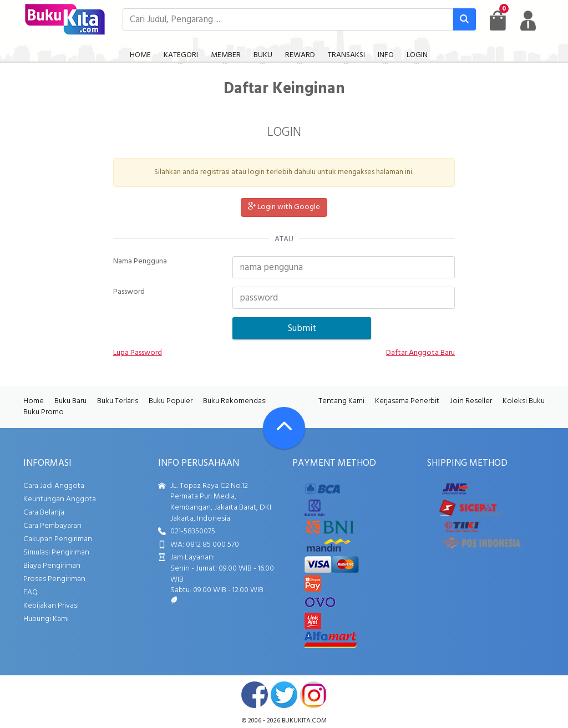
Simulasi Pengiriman (56, 553)
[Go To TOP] (284, 428)
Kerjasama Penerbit (407, 401)
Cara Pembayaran (52, 526)
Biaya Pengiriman (52, 566)
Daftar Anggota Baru (420, 353)
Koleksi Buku (524, 401)
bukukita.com (304, 721)
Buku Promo (44, 412)
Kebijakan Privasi (51, 606)
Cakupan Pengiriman (58, 539)
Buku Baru (70, 401)
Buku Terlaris (118, 401)
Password (129, 292)
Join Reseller (471, 401)
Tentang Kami (341, 401)
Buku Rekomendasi (235, 401)
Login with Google (284, 207)
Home (34, 401)
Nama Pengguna (140, 262)
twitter (284, 695)
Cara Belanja (44, 513)
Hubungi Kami (46, 619)
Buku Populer (171, 401)
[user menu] (528, 21)
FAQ (31, 592)
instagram (313, 695)
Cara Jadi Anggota (54, 486)
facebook (255, 695)
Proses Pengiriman (54, 579)
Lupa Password (138, 353)
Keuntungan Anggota (60, 499)
